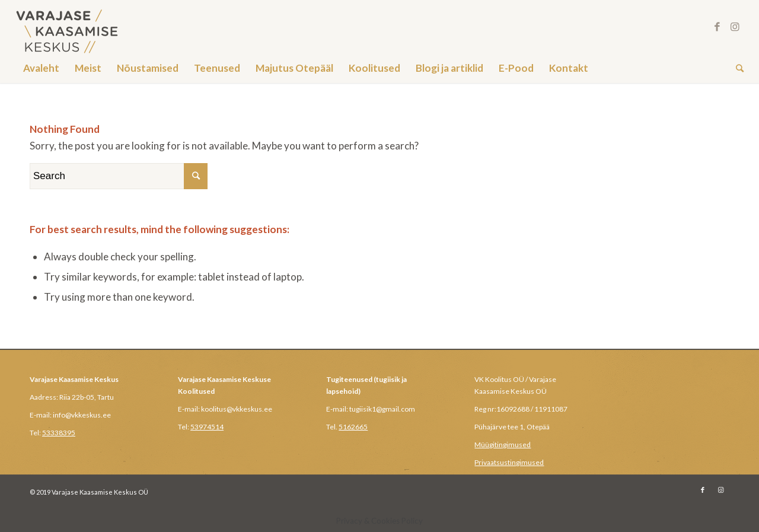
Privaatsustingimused (509, 462)
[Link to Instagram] (735, 27)
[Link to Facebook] (717, 27)
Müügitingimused (503, 445)
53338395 (59, 433)
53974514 (207, 427)
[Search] (736, 68)
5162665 (353, 427)
